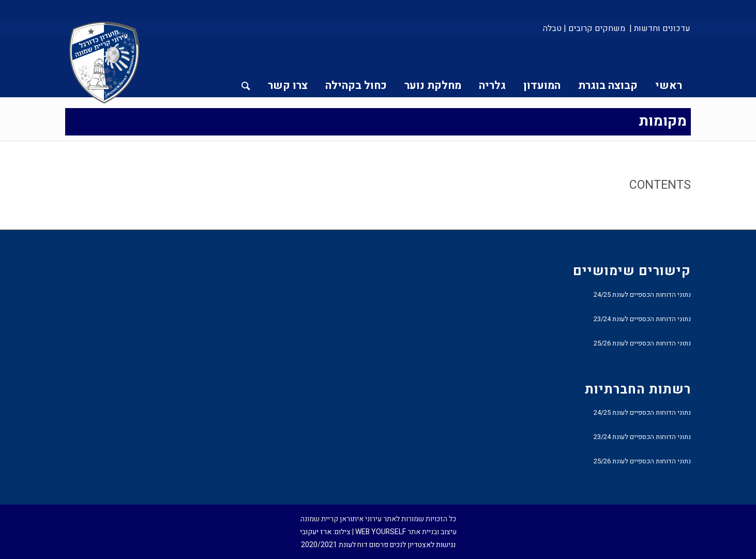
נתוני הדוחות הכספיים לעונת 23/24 (642, 319)
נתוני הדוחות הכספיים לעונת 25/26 (642, 343)
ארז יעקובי (316, 532)
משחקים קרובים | (594, 28)
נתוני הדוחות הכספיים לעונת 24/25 (642, 294)
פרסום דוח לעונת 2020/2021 (345, 545)
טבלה (552, 28)
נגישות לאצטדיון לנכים (423, 545)
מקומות (663, 121)
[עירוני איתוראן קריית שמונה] (104, 63)
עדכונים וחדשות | (660, 28)
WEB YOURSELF (381, 532)
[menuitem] (659, 28)
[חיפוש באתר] (246, 67)
